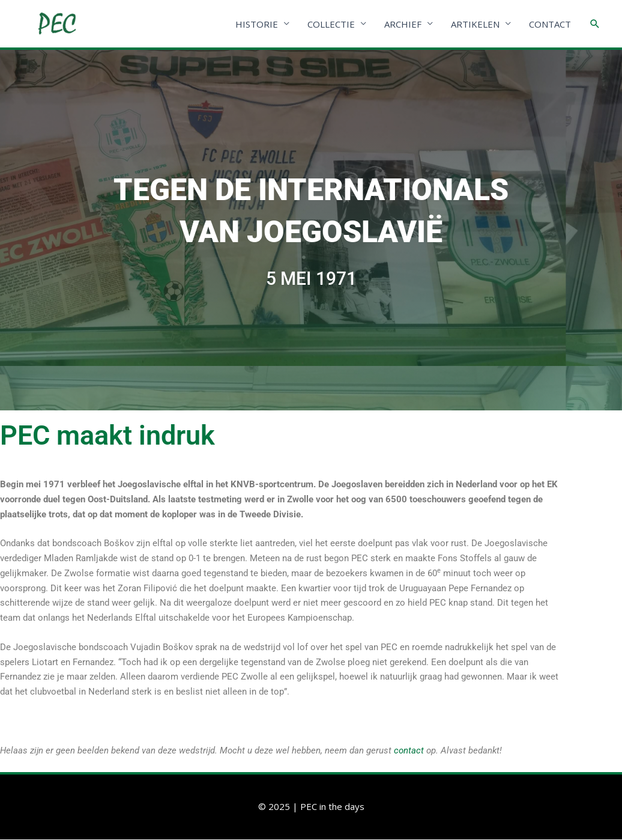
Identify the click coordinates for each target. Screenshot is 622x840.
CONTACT (550, 24)
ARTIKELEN (475, 24)
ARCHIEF (403, 24)
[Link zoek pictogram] (595, 24)
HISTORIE (257, 24)
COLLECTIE (331, 24)
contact (409, 751)
